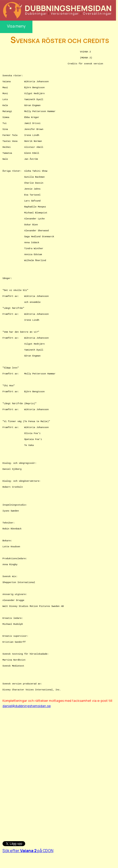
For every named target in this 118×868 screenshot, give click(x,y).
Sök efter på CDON (28, 851)
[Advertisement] (58, 772)
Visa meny (16, 26)
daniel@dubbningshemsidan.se (27, 706)
